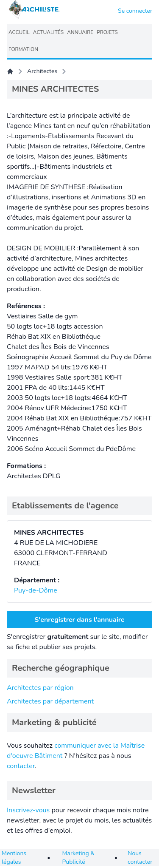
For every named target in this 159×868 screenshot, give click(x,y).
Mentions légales (14, 858)
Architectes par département (50, 701)
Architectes (42, 71)
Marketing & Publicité (78, 858)
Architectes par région (40, 688)
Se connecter (135, 11)
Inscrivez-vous (28, 810)
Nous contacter (140, 858)
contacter (21, 766)
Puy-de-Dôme (36, 590)
